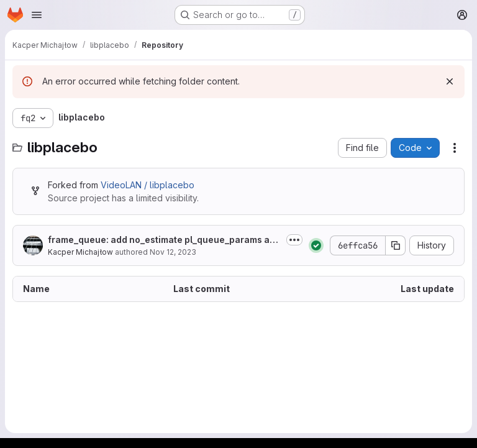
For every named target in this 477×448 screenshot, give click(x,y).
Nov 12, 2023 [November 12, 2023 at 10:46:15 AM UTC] (173, 252)
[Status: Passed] (316, 245)
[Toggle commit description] (294, 240)
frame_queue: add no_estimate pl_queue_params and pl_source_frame (164, 240)
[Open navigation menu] (37, 15)
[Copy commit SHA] (396, 245)
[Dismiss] (450, 81)
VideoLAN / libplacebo (148, 185)
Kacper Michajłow (80, 252)
